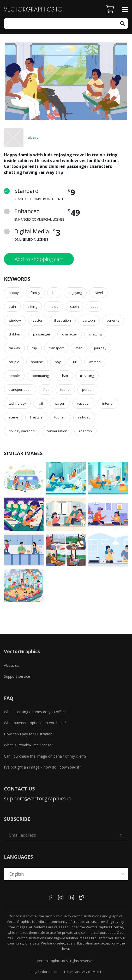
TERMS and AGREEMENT (83, 972)
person (88, 389)
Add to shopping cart (39, 259)
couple (14, 362)
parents (113, 320)
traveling (87, 376)
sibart (33, 137)
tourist (65, 389)
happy (14, 293)
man (79, 348)
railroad (84, 417)
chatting (95, 334)
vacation (84, 403)
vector (38, 320)
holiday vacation (22, 431)
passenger (42, 334)
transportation (20, 389)
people (14, 376)
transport (56, 348)
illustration (63, 320)
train (12, 306)
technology (17, 403)
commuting (40, 376)
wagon (60, 403)
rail (40, 403)
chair (64, 376)
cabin (74, 306)
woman (95, 362)
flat (46, 389)
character (70, 334)
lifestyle (36, 417)
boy (58, 362)
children (15, 334)
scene (13, 417)
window (15, 320)
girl (75, 362)
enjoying (75, 293)
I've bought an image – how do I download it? (42, 767)
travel (98, 293)
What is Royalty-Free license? (28, 745)
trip (34, 348)
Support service (17, 676)
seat (94, 306)
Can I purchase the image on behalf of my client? (45, 756)
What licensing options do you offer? (35, 712)
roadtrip (85, 431)
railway (14, 348)
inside (54, 306)
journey (100, 348)
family (35, 293)
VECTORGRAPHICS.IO (33, 9)
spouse (37, 362)
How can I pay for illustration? (29, 734)
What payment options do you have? (35, 723)
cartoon (89, 320)
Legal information (45, 972)
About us (11, 665)
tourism (60, 417)
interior (108, 403)
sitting (32, 306)
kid (54, 293)
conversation (57, 431)
